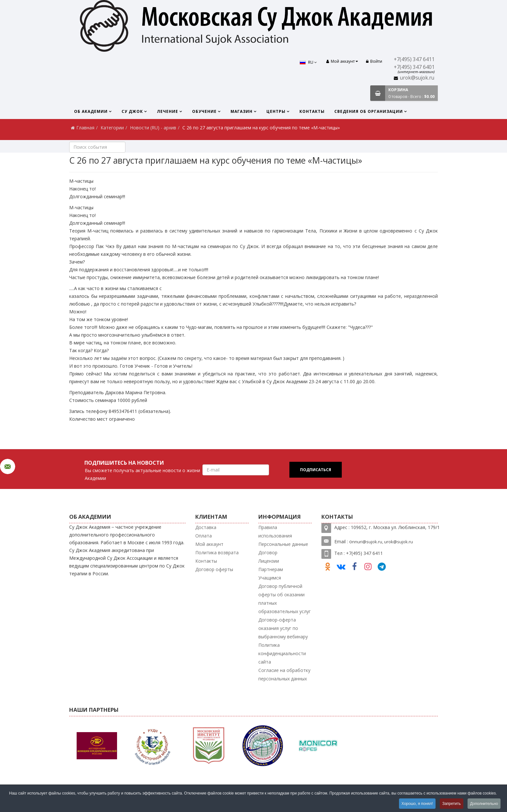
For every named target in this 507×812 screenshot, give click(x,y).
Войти (374, 61)
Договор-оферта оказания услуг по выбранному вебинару (283, 628)
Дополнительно (484, 804)
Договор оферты (214, 569)
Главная (85, 128)
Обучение (204, 111)
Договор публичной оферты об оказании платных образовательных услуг (285, 599)
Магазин (242, 111)
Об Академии (91, 111)
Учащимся (270, 578)
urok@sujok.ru (417, 78)
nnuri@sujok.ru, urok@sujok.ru (383, 542)
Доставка (206, 527)
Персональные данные (283, 544)
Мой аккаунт (209, 544)
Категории (112, 128)
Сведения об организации (369, 111)
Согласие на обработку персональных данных (284, 674)
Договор (268, 552)
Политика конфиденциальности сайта (282, 653)
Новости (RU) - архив (153, 128)
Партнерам (271, 569)
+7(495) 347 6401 (414, 67)
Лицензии (269, 561)
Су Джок (132, 111)
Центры (276, 111)
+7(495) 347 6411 (414, 59)
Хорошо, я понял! (417, 804)
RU (308, 62)
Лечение (167, 111)
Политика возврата (217, 552)
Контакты (312, 111)
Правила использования (275, 531)
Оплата (204, 536)
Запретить (451, 804)
